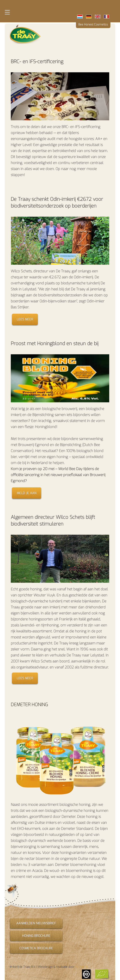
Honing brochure (36, 936)
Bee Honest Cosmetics (93, 24)
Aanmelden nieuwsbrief (36, 923)
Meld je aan (27, 493)
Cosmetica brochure (36, 948)
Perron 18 (82, 967)
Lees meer (25, 319)
